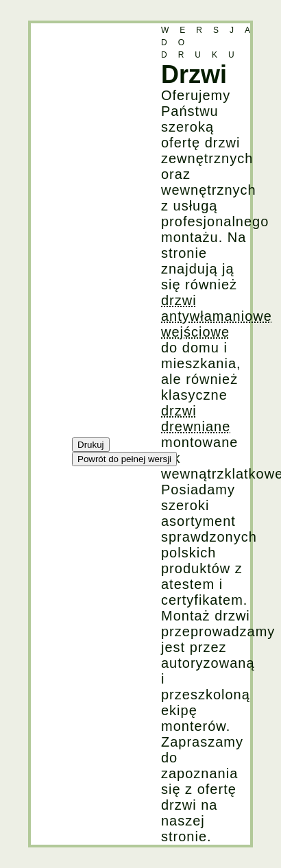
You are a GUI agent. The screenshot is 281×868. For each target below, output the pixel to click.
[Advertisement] (86, 229)
